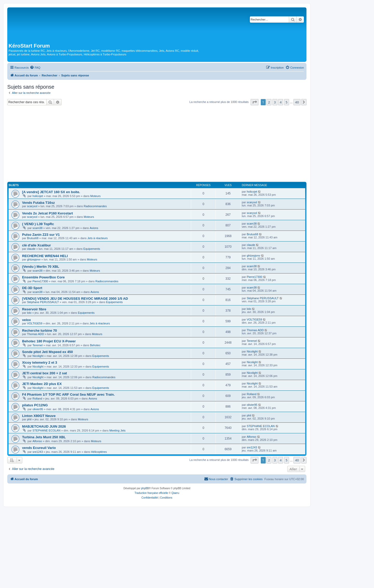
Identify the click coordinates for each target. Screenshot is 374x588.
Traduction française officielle (151, 493)
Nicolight (38, 356)
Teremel (38, 345)
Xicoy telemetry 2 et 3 (40, 362)
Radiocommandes (95, 206)
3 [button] (275, 102)
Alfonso (37, 441)
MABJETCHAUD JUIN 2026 (44, 426)
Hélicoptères (99, 452)
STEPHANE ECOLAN (46, 430)
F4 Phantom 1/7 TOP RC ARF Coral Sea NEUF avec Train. (68, 394)
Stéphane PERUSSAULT (43, 302)
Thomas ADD (35, 334)
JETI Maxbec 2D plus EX (42, 384)
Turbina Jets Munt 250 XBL (44, 437)
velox (26, 320)
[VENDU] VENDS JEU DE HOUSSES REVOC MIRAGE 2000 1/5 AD (75, 299)
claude (31, 249)
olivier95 (38, 409)
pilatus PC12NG (35, 405)
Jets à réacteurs (97, 238)
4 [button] (281, 102)
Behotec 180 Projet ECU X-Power (49, 341)
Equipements (92, 249)
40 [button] (297, 102)
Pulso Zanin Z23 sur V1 (41, 235)
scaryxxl (32, 206)
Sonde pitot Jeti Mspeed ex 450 (48, 352)
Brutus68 (33, 238)
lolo (29, 313)
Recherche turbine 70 (39, 331)
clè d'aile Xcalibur (36, 245)
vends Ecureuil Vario (39, 448)
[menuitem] (35, 68)
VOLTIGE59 (35, 323)
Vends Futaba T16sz (38, 203)
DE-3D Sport (32, 288)
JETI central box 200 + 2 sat (45, 373)
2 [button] (269, 102)
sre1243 (38, 452)
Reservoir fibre (34, 309)
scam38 (38, 228)
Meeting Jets (117, 430)
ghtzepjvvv (34, 259)
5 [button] (287, 102)
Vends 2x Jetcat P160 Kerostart (48, 213)
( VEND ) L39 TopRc (38, 224)
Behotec (95, 345)
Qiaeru (175, 493)
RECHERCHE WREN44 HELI (45, 256)
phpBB (145, 488)
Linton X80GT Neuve (39, 416)
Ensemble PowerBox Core (43, 277)
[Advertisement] (157, 144)
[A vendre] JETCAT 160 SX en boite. (51, 192)
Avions (94, 228)
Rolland (37, 398)
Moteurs (96, 196)
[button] (255, 102)
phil (29, 419)
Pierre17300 (40, 281)
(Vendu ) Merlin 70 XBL (41, 267)
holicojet (38, 196)
